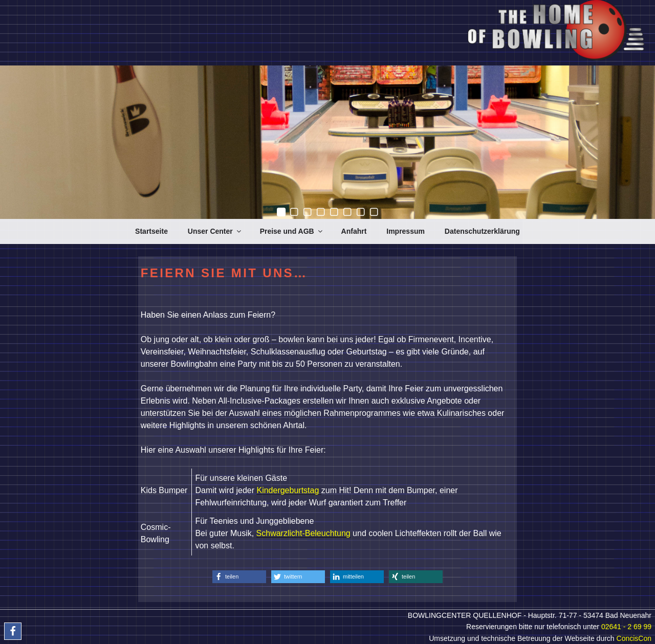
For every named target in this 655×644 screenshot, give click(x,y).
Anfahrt (354, 231)
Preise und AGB (292, 231)
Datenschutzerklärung (482, 231)
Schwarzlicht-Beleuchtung (303, 533)
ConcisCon (634, 638)
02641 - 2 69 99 (626, 627)
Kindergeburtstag (289, 490)
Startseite (151, 231)
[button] (239, 577)
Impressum (406, 231)
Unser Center (215, 231)
